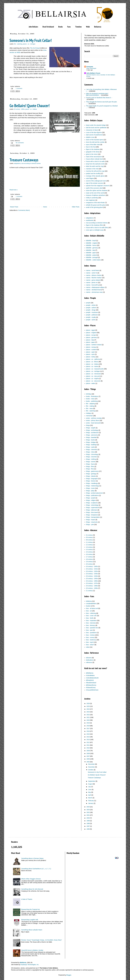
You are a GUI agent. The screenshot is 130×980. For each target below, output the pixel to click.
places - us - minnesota (93, 374)
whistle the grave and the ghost (96, 205)
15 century (89, 552)
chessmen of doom (92, 130)
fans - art (89, 611)
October (91, 770)
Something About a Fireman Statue (32, 858)
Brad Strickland (48, 27)
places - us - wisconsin (93, 381)
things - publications (92, 495)
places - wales (91, 383)
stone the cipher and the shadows (97, 190)
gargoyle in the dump (93, 152)
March (90, 798)
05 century (89, 537)
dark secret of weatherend (94, 135)
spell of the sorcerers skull (94, 188)
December (91, 764)
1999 (88, 821)
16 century (89, 554)
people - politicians (92, 315)
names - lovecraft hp (93, 285)
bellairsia (89, 601)
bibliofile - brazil (91, 241)
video (88, 647)
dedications (90, 660)
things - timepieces (92, 515)
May (89, 792)
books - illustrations (92, 396)
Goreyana (90, 67)
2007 (88, 756)
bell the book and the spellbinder (96, 128)
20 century (89, 564)
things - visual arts (92, 522)
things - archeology (92, 430)
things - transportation (93, 517)
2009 (88, 751)
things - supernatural (93, 508)
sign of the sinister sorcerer (95, 183)
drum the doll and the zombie (95, 142)
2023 (88, 712)
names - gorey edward (93, 280)
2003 (88, 810)
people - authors (91, 308)
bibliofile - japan (91, 253)
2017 (88, 728)
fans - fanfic (90, 618)
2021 (88, 717)
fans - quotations (91, 633)
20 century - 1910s (92, 569)
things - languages (92, 479)
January (91, 803)
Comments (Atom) (24, 210)
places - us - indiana (31, 109)
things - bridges (91, 442)
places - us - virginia (92, 379)
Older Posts (76, 207)
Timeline (78, 27)
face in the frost (91, 147)
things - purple (91, 498)
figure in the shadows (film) (95, 225)
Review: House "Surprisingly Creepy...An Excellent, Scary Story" (42, 940)
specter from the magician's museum (98, 186)
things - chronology (92, 454)
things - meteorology (93, 486)
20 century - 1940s (92, 576)
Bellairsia (98, 27)
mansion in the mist (92, 169)
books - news (90, 399)
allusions (89, 658)
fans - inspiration (91, 620)
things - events (91, 462)
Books (61, 27)
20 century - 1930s (92, 574)
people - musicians (92, 312)
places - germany (92, 337)
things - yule (90, 524)
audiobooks (90, 220)
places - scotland (91, 350)
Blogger (69, 975)
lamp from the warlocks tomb (95, 164)
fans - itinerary (91, 625)
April (90, 795)
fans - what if (90, 645)
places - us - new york (93, 376)
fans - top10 (90, 642)
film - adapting (91, 404)
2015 (88, 734)
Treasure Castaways (24, 160)
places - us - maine (92, 366)
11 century (89, 542)
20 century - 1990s (92, 588)
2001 (88, 815)
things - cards (90, 447)
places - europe (91, 335)
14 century (89, 549)
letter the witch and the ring (95, 166)
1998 (88, 823)
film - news (90, 408)
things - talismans (92, 510)
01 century (89, 535)
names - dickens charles (94, 275)
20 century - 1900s (92, 566)
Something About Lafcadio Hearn (32, 930)
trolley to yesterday (92, 198)
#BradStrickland (91, 683)
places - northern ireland (94, 345)
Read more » (14, 190)
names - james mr (92, 283)
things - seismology (92, 505)
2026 (88, 703)
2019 (88, 723)
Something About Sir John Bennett (32, 889)
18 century (89, 559)
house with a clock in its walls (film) (97, 228)
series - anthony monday (94, 418)
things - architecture (92, 433)
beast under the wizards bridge (96, 125)
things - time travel (92, 512)
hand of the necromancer (94, 157)
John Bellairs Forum (93, 73)
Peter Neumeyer (91, 68)
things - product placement (95, 493)
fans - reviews (90, 635)
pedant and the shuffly (93, 174)
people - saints (91, 320)
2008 (88, 753)
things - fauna (90, 464)
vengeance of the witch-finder (95, 203)
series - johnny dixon (93, 420)
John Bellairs (33, 27)
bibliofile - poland (91, 255)
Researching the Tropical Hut (31, 909)
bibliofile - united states (93, 260)
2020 (88, 720)
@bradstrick (90, 680)
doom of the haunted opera (95, 140)
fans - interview (91, 623)
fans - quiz (89, 630)
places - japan (91, 342)
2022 (88, 715)
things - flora (90, 469)
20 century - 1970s (92, 583)
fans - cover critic (92, 616)
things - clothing (91, 459)
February (91, 801)
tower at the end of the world (95, 193)
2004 (88, 807)
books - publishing (92, 401)
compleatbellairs (91, 604)
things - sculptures (92, 503)
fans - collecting (91, 613)
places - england (91, 333)
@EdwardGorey (91, 685)
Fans (69, 27)
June (90, 790)
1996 (88, 829)
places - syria (90, 354)
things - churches (92, 457)
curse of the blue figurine (94, 132)
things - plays (90, 491)
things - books (91, 440)
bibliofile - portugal (92, 257)
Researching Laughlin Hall (30, 920)
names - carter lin (92, 273)
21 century (89, 591)
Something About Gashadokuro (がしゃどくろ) (36, 869)
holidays (89, 413)
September (92, 781)
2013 (88, 740)
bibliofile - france (91, 245)
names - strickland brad (94, 290)
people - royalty (91, 317)
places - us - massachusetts (95, 369)
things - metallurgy (92, 483)
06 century (89, 540)
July (89, 787)
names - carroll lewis (93, 270)
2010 (88, 748)
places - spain (90, 352)
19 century (89, 562)
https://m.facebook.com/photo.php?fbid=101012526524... (97, 94)
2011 (88, 745)
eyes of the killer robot (93, 145)
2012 (88, 742)
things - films (90, 466)
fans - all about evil (92, 608)
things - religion (91, 500)
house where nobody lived (94, 159)
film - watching (18, 44)
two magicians (91, 200)
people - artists (91, 305)
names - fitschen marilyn (94, 278)
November (91, 767)
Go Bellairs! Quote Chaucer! (30, 106)
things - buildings (91, 445)
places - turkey (91, 357)
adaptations (17, 163)
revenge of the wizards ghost (95, 176)
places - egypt (91, 330)
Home (45, 207)
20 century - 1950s (19, 109)
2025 (88, 706)
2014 (88, 737)
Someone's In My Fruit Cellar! (31, 40)
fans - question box (92, 628)
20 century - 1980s (92, 586)
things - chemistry (92, 450)
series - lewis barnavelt (93, 423)
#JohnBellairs (90, 675)
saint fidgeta (90, 178)
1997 (88, 826)
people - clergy (91, 310)
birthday (89, 394)
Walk (88, 27)
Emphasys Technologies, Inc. (30, 965)
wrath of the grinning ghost (95, 207)
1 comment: (19, 88)
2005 (88, 762)
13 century (89, 547)
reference (89, 662)
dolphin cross (90, 137)
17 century (89, 557)
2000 (88, 818)
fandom (89, 606)
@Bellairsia (90, 673)
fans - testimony (91, 640)
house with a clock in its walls (95, 161)
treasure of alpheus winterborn (96, 195)
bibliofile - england (92, 243)
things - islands (91, 476)
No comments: (20, 143)
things (88, 425)
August (90, 784)
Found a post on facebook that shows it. (99, 98)
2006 (88, 759)
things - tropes (91, 520)
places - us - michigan (29, 44)
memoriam (89, 416)
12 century (89, 545)
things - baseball (91, 437)
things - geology (91, 474)
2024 (88, 709)
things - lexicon (91, 481)
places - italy (90, 340)
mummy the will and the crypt (95, 171)
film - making (90, 406)
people (88, 303)
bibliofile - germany (92, 248)
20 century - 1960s (92, 581)
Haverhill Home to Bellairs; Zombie (32, 950)
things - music (90, 488)
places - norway (91, 347)
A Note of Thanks (27, 899)
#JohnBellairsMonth (92, 678)
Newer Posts (14, 207)
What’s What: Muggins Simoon (31, 879)
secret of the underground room (96, 181)
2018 (88, 726)
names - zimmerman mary (94, 292)
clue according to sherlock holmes (31, 163)
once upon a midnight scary (95, 230)
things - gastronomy (92, 471)
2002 (88, 812)
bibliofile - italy (91, 250)
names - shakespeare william (95, 287)
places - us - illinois (92, 362)
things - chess (90, 452)
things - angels (91, 428)
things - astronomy (92, 435)
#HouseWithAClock (92, 690)
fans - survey (90, 637)
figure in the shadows (93, 149)
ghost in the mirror (92, 154)
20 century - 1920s (92, 571)
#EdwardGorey (91, 688)
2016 (88, 731)
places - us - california (93, 359)
